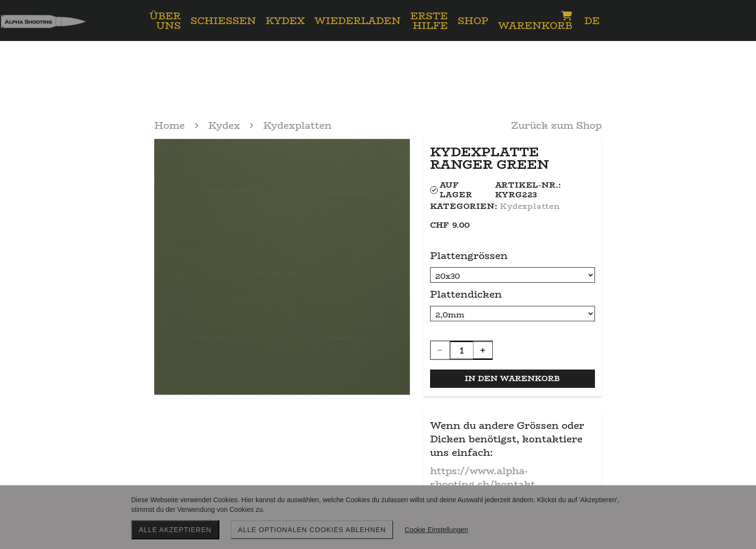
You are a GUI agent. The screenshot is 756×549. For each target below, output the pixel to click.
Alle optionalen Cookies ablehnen (312, 530)
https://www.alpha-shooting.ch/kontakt (483, 477)
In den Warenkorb (512, 378)
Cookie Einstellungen (436, 530)
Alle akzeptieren (175, 530)
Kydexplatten (530, 206)
